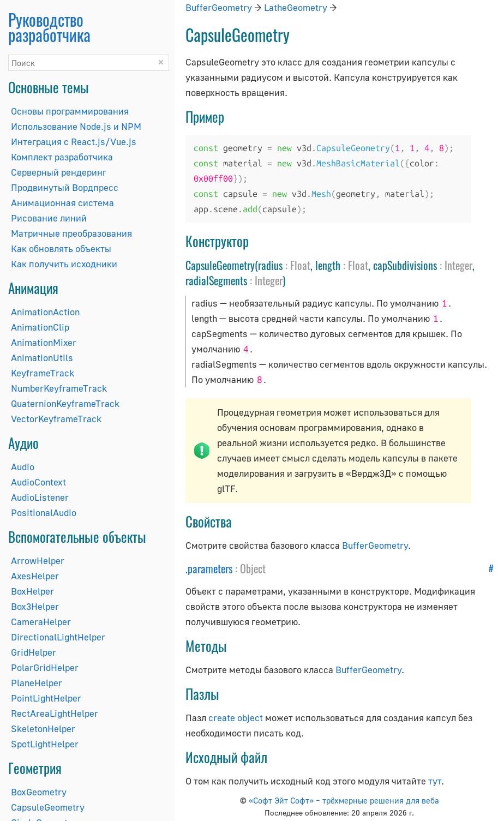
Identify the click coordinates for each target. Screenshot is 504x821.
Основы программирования (70, 111)
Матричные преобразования (71, 233)
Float (300, 265)
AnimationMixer (44, 342)
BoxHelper (32, 591)
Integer (458, 265)
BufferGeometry (219, 7)
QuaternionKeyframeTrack (65, 403)
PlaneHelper (37, 683)
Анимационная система (62, 203)
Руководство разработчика (49, 27)
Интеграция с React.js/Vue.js (74, 142)
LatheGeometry (296, 7)
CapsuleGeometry (48, 807)
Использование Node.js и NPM (76, 126)
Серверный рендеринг (59, 172)
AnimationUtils (42, 358)
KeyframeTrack (43, 373)
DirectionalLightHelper (58, 637)
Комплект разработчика (62, 157)
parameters (210, 568)
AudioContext (38, 482)
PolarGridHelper (45, 667)
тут (435, 781)
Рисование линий (49, 218)
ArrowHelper (38, 561)
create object (236, 718)
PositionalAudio (44, 513)
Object (253, 568)
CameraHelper (41, 622)
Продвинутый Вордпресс (65, 187)
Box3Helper (35, 606)
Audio (23, 467)
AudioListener (40, 497)
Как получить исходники (64, 264)
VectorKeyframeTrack (56, 419)
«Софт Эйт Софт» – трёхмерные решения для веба (344, 800)
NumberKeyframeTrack (59, 388)
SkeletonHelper (43, 729)
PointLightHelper (46, 698)
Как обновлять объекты (61, 248)
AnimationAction (45, 312)
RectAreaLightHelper (55, 713)
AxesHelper (35, 576)
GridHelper (34, 652)
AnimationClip (40, 327)
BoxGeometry (39, 792)
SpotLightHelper (45, 744)
